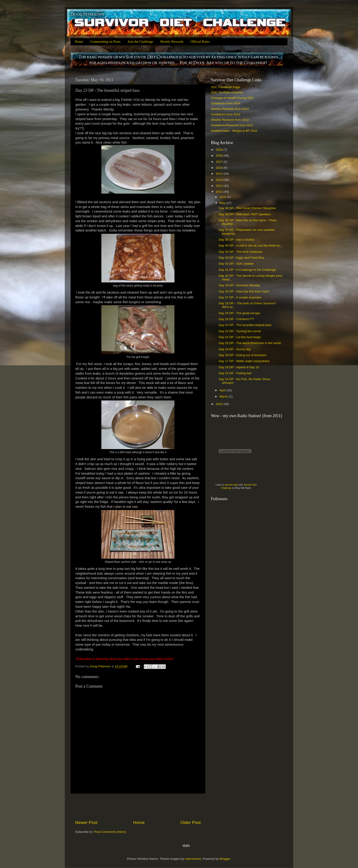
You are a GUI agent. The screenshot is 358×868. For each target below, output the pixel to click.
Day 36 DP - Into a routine (237, 240)
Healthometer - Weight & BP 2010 (234, 131)
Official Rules (200, 42)
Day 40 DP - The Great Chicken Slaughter (247, 208)
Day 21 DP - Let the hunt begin (240, 337)
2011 (220, 192)
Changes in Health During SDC (232, 98)
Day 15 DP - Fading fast (235, 373)
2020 (220, 150)
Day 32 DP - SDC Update (236, 264)
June (223, 197)
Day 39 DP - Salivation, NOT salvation (245, 214)
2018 (220, 156)
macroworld (193, 859)
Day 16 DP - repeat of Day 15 (239, 367)
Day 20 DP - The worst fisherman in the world (250, 343)
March (224, 396)
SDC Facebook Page (225, 87)
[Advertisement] (138, 807)
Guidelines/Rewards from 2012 (232, 125)
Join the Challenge (140, 42)
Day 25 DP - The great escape (240, 313)
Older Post (191, 822)
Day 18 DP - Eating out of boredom (243, 355)
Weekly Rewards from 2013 (230, 120)
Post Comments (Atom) (110, 832)
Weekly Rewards (172, 42)
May (223, 203)
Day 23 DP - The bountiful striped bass (245, 325)
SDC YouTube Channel (227, 92)
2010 (220, 404)
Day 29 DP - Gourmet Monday (239, 285)
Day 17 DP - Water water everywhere (244, 361)
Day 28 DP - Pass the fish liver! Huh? (244, 291)
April (223, 390)
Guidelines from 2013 (226, 114)
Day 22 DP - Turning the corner (240, 331)
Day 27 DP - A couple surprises (240, 297)
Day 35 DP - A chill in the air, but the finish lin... (251, 246)
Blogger (225, 859)
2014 (220, 174)
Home (79, 42)
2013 (220, 180)
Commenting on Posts (105, 42)
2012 (220, 186)
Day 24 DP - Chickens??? (236, 319)
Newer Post (86, 822)
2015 (220, 168)
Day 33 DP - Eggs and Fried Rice (241, 258)
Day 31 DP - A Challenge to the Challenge (247, 270)
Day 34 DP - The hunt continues (241, 252)
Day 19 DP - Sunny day (235, 349)
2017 (220, 162)
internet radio (232, 485)
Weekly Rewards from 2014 (230, 109)
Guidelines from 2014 (226, 103)
